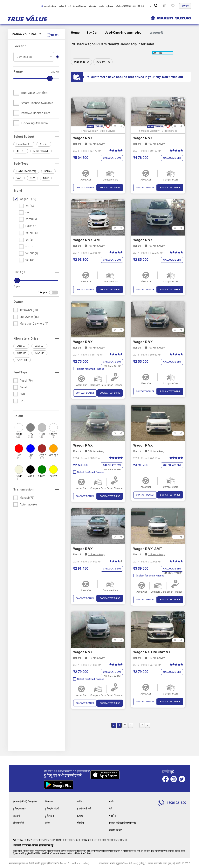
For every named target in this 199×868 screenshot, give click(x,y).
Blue (30, 456)
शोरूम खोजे (93, 6)
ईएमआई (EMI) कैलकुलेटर (26, 802)
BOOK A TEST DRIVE (110, 188)
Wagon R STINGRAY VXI (152, 652)
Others (54, 435)
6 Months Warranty (149, 131)
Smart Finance (80, 6)
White (19, 435)
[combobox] (34, 57)
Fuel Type (21, 372)
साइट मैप (17, 816)
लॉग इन (185, 6)
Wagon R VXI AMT (88, 240)
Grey (30, 435)
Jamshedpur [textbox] (25, 57)
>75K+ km (22, 360)
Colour (18, 416)
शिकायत (49, 802)
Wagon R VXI (83, 138)
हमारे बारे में (62, 6)
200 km (102, 62)
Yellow (53, 476)
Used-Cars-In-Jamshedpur (124, 33)
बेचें (69, 6)
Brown (42, 456)
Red (19, 456)
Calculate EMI (111, 158)
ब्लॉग (48, 823)
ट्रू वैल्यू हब (110, 6)
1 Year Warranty (89, 131)
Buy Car (92, 33)
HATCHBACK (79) (26, 171)
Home (75, 33)
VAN (19, 178)
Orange (53, 455)
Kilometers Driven (27, 339)
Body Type (21, 164)
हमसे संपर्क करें (84, 809)
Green (42, 476)
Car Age (19, 272)
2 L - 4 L (44, 144)
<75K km (39, 353)
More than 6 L (41, 151)
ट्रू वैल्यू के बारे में (53, 809)
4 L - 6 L (21, 151)
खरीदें (112, 802)
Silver (42, 435)
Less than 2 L (24, 144)
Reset (55, 35)
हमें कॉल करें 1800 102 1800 (126, 6)
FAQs (80, 816)
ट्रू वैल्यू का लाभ (20, 809)
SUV (32, 178)
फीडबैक (81, 823)
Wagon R (79, 62)
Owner (18, 302)
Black (30, 476)
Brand (18, 191)
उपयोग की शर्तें (117, 830)
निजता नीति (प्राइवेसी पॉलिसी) (124, 823)
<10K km (21, 346)
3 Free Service (108, 131)
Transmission (23, 489)
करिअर (81, 802)
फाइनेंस (101, 6)
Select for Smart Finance (89, 369)
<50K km (21, 353)
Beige (19, 477)
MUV (46, 178)
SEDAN (48, 171)
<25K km (39, 346)
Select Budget (24, 137)
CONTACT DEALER (85, 188)
